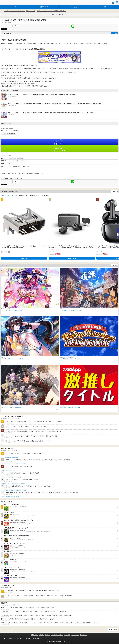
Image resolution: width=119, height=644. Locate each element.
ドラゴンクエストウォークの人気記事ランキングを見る (14, 464)
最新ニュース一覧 (31, 11)
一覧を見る (115, 191)
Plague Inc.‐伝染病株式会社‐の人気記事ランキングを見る (14, 490)
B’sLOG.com (83, 635)
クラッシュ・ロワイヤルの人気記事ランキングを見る (13, 484)
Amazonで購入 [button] (24, 258)
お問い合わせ (35, 635)
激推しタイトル (63, 15)
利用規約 (42, 635)
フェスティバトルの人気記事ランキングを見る (12, 477)
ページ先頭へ (114, 629)
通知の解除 (67, 635)
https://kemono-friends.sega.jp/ (16, 158)
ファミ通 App (6, 3)
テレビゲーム (45, 196)
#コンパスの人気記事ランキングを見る (10, 457)
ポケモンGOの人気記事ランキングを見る (11, 497)
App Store (59, 142)
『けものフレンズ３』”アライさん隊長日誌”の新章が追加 (51, 11)
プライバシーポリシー (57, 635)
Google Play (59, 149)
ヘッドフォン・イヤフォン (9, 196)
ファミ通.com (75, 635)
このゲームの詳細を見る (9, 133)
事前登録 (54, 15)
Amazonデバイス (34, 196)
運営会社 (48, 635)
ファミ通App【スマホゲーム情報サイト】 (14, 11)
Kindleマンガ (23, 196)
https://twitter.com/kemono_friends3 (17, 161)
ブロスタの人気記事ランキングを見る (10, 470)
